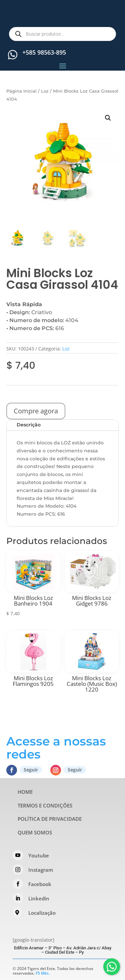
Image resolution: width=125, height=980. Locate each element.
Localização (42, 913)
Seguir (31, 770)
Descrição (29, 425)
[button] (108, 118)
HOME (25, 792)
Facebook (40, 884)
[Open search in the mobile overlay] (62, 34)
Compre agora (36, 411)
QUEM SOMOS (35, 832)
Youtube (39, 855)
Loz (45, 91)
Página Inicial (21, 91)
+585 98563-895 (44, 52)
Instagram (41, 870)
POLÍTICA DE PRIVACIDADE (50, 819)
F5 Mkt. (43, 973)
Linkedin (39, 898)
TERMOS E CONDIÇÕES (45, 805)
